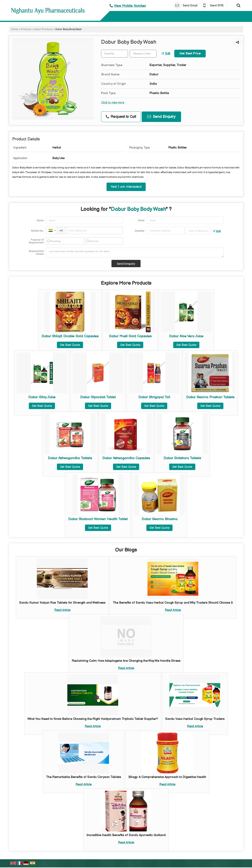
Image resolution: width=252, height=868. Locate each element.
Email (141, 220)
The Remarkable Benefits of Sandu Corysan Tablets (83, 777)
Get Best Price (190, 54)
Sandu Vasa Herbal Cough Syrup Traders (195, 719)
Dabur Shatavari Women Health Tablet (98, 519)
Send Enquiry (161, 117)
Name (40, 220)
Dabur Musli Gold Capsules (130, 336)
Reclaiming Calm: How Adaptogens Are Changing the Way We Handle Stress (126, 661)
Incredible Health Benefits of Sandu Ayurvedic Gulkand (126, 835)
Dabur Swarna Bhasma (160, 519)
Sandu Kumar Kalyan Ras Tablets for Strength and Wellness (62, 603)
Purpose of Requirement (36, 241)
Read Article (62, 610)
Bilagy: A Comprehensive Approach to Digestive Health (167, 777)
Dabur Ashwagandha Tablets (70, 458)
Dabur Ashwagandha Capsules (126, 458)
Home (14, 29)
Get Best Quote (70, 345)
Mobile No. (37, 231)
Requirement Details (36, 253)
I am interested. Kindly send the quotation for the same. (135, 253)
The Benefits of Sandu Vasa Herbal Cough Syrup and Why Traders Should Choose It (173, 603)
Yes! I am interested (126, 187)
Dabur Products (43, 29)
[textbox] (143, 54)
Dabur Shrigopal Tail (154, 397)
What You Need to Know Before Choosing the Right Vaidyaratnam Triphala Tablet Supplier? (93, 719)
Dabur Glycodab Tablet (98, 397)
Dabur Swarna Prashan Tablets (210, 397)
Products (26, 29)
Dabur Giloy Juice (42, 397)
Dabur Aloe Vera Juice (186, 336)
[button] (130, 6)
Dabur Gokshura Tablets (182, 458)
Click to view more (113, 103)
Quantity (140, 231)
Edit (166, 54)
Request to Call (121, 117)
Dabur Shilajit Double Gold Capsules (70, 336)
